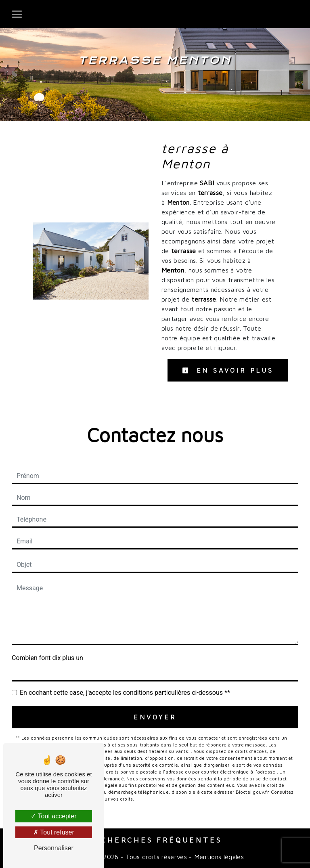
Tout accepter (53, 816)
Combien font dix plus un (47, 658)
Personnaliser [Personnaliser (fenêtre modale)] (54, 848)
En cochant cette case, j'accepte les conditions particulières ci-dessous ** (125, 693)
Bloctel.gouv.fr (252, 792)
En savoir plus (228, 370)
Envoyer (155, 717)
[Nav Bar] (17, 14)
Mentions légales (218, 857)
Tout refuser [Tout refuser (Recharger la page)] (54, 832)
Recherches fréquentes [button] (155, 840)
